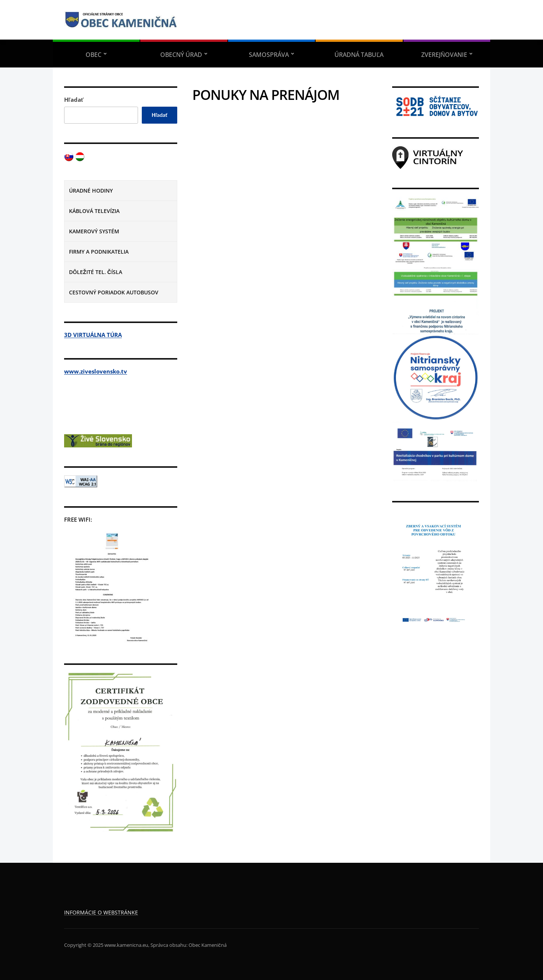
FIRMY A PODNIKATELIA (99, 252)
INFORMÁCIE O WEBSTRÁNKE (101, 912)
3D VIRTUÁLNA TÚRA (93, 335)
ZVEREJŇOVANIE (444, 55)
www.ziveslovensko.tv (96, 371)
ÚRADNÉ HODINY (91, 191)
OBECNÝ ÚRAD (181, 55)
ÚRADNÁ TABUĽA (359, 55)
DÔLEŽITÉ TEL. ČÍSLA (96, 272)
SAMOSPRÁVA (269, 55)
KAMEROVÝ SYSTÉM (94, 231)
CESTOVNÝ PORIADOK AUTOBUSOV (114, 292)
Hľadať (74, 100)
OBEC (94, 55)
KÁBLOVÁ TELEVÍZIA (94, 211)
